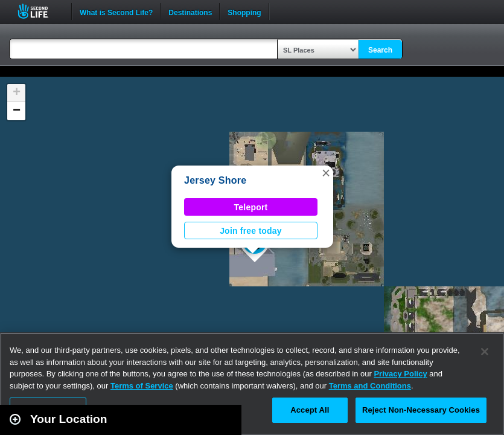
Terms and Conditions (370, 386)
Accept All (310, 410)
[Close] (485, 352)
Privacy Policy (400, 374)
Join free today (251, 231)
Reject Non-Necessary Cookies (421, 410)
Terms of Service (142, 386)
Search (380, 50)
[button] (326, 173)
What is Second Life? (116, 11)
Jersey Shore (215, 180)
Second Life (40, 11)
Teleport (251, 207)
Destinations (190, 11)
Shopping (244, 11)
